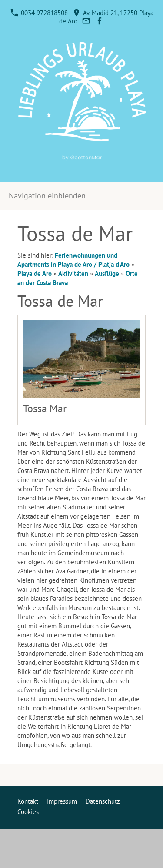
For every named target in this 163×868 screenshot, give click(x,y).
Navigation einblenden (47, 196)
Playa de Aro (35, 273)
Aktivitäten (73, 273)
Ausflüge (107, 273)
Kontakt (28, 801)
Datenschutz (103, 801)
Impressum (62, 801)
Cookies (28, 812)
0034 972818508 (39, 13)
